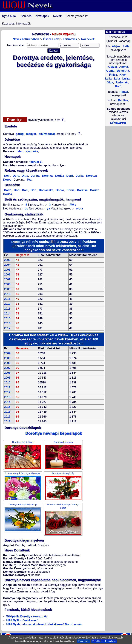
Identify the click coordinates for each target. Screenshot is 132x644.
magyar (31, 134)
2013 (7, 309)
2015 (7, 318)
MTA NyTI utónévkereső (22, 620)
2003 (7, 260)
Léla (116, 79)
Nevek (57, 16)
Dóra (16, 176)
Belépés (26, 16)
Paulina (123, 100)
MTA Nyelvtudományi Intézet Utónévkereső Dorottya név (44, 624)
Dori (16, 190)
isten (20, 151)
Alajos (116, 46)
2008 (7, 284)
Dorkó (59, 190)
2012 (7, 304)
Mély (73, 205)
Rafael (124, 92)
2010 (7, 294)
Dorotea (91, 176)
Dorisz (59, 176)
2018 (7, 421)
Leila (126, 46)
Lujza (126, 79)
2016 (7, 323)
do (26, 209)
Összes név (51, 39)
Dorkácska (46, 190)
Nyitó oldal (9, 16)
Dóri (33, 190)
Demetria (123, 71)
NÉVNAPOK (118, 123)
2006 (7, 275)
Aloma (123, 67)
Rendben (83, 641)
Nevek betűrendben (26, 39)
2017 (7, 328)
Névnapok (42, 16)
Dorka (79, 176)
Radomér (121, 83)
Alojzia (112, 67)
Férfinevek (70, 39)
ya (48, 209)
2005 (7, 270)
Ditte (24, 176)
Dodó (8, 190)
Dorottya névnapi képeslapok (54, 433)
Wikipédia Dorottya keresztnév (27, 616)
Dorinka (47, 176)
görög (19, 134)
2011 (7, 299)
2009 (7, 289)
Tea (29, 180)
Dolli (7, 176)
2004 (7, 265)
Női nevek (88, 39)
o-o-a (79, 209)
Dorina (35, 176)
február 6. (36, 162)
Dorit (69, 176)
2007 (7, 279)
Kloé (122, 75)
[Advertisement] (54, 92)
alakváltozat (46, 134)
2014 (7, 314)
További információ (104, 641)
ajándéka (32, 151)
